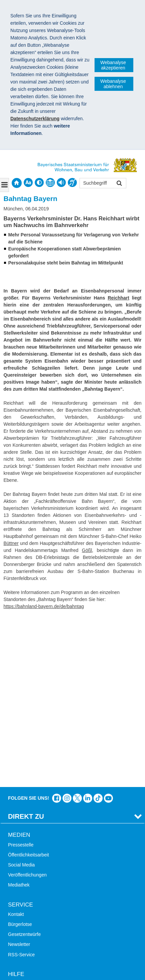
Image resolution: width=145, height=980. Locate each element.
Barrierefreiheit (23, 844)
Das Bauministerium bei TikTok (98, 628)
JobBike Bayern (24, 914)
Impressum (23, 949)
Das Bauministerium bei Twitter (77, 628)
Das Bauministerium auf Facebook (57, 628)
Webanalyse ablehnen (113, 84)
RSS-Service (21, 785)
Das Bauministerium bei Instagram (67, 628)
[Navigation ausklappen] (5, 185)
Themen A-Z (21, 824)
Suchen (119, 184)
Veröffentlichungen (27, 705)
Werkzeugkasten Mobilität (35, 924)
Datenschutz (58, 949)
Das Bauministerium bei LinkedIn (88, 628)
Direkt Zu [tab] (26, 646)
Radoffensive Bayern (30, 904)
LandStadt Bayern (27, 883)
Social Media (21, 695)
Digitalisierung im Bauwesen (37, 893)
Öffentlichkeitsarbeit (29, 685)
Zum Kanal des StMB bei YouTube (108, 628)
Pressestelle (21, 675)
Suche (15, 814)
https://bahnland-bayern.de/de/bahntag (44, 606)
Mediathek (19, 715)
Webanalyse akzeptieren (113, 65)
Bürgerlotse (20, 754)
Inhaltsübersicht (24, 834)
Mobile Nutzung (24, 854)
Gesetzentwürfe (24, 764)
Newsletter (19, 775)
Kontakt (16, 744)
